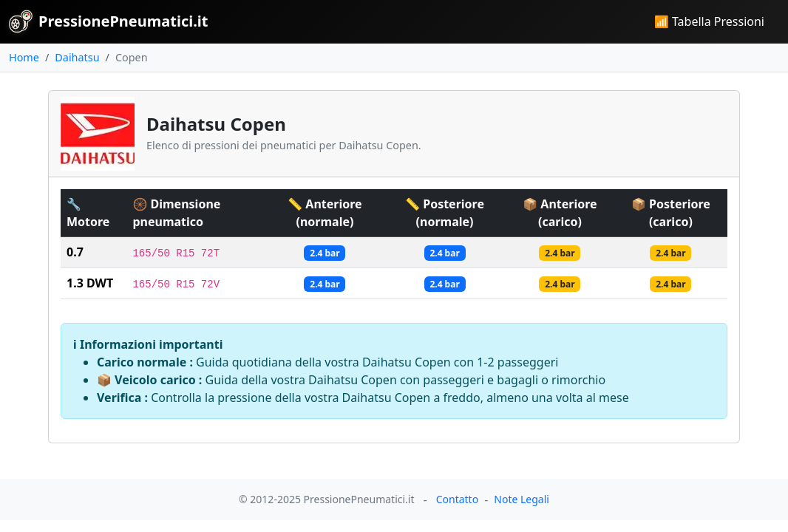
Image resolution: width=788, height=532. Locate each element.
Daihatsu (77, 57)
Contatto (457, 499)
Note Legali (522, 499)
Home (24, 57)
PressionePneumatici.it (108, 21)
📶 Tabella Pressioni (709, 21)
